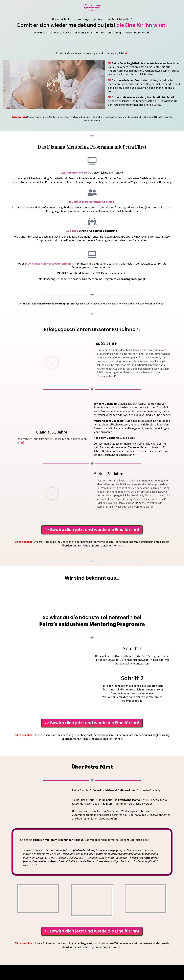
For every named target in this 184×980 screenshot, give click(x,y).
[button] (54, 85)
